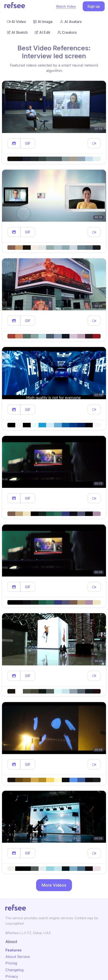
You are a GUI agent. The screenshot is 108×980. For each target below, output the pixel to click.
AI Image (43, 22)
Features (13, 950)
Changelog (14, 970)
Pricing (11, 963)
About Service (18, 957)
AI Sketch (17, 32)
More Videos (54, 885)
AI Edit (42, 32)
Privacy (12, 976)
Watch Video (66, 6)
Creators (67, 32)
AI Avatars (71, 22)
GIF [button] (28, 143)
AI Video (16, 22)
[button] (14, 143)
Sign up (94, 6)
